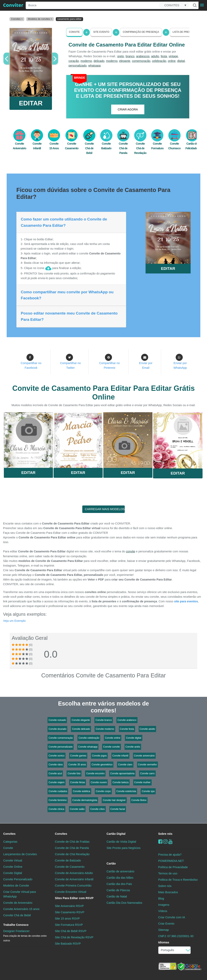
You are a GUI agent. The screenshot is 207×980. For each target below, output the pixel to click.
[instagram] (165, 841)
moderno (86, 61)
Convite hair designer (114, 800)
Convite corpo (103, 791)
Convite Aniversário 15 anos (21, 909)
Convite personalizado (61, 747)
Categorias (10, 841)
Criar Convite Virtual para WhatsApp (20, 894)
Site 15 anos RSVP (67, 919)
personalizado (78, 66)
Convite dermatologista (85, 800)
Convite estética (81, 791)
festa (164, 56)
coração (74, 61)
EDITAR (31, 103)
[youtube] (171, 841)
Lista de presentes (186, 32)
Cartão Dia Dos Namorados (124, 903)
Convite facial (118, 809)
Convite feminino (58, 800)
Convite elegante (81, 720)
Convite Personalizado (18, 879)
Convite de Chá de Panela (72, 848)
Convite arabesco (127, 720)
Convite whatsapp (88, 747)
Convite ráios (56, 764)
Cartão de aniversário (120, 871)
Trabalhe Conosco (16, 925)
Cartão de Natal (117, 896)
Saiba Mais (28, 440)
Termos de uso (168, 873)
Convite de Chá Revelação (72, 854)
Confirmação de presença (141, 32)
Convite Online (13, 867)
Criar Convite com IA (172, 917)
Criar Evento (166, 924)
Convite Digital (13, 873)
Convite (74, 32)
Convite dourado (57, 729)
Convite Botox (139, 800)
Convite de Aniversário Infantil (74, 879)
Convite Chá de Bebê (89, 144)
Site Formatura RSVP (69, 925)
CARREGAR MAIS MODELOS (105, 509)
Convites (9, 834)
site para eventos (186, 601)
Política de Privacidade (173, 867)
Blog (161, 898)
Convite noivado (57, 720)
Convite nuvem (99, 782)
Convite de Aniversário (18, 903)
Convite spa (148, 791)
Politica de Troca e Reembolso (178, 879)
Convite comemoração (61, 738)
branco (130, 56)
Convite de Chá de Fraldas (72, 841)
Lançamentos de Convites (20, 854)
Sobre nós (165, 834)
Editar (28, 473)
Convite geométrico (102, 764)
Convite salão (77, 809)
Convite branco (104, 720)
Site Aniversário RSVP (69, 906)
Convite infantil (120, 755)
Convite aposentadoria (122, 773)
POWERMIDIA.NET (171, 861)
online (172, 61)
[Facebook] (160, 841)
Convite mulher (142, 782)
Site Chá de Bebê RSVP (71, 931)
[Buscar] (194, 5)
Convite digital (134, 738)
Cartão (111, 863)
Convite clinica (56, 809)
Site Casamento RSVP (70, 912)
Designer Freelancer (25, 936)
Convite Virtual (13, 860)
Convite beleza (120, 782)
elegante (125, 61)
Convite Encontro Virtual (71, 892)
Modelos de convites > (40, 19)
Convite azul (55, 773)
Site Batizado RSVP (68, 944)
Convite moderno (105, 729)
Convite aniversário (144, 755)
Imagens (164, 905)
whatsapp (95, 66)
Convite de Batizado (68, 860)
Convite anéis (133, 747)
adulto (155, 56)
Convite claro (125, 764)
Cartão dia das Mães (120, 878)
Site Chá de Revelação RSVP (74, 937)
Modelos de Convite (16, 886)
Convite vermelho (147, 764)
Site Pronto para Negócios (124, 848)
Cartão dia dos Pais (119, 884)
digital (181, 61)
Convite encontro (95, 773)
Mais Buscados (168, 892)
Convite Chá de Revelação (140, 144)
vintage (173, 56)
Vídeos (163, 911)
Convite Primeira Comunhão (73, 886)
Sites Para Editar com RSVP (74, 898)
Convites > (17, 19)
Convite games (78, 755)
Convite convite (111, 747)
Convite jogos (99, 755)
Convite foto (74, 773)
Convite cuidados (58, 791)
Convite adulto (147, 729)
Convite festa (127, 729)
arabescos (143, 56)
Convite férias (78, 782)
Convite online (113, 738)
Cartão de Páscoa (118, 890)
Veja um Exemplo (14, 621)
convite (131, 551)
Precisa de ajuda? (170, 854)
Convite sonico (57, 755)
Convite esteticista (126, 791)
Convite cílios (97, 809)
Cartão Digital (116, 834)
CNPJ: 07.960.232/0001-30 (176, 936)
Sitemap (164, 930)
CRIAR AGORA (128, 109)
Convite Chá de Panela (123, 144)
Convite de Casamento (70, 867)
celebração (159, 61)
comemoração (141, 61)
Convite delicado (81, 729)
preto (121, 56)
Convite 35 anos (77, 764)
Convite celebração (89, 738)
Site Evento (101, 32)
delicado (99, 61)
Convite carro (147, 773)
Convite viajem (57, 782)
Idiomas (164, 942)
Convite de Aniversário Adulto (74, 873)
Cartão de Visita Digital (121, 841)
